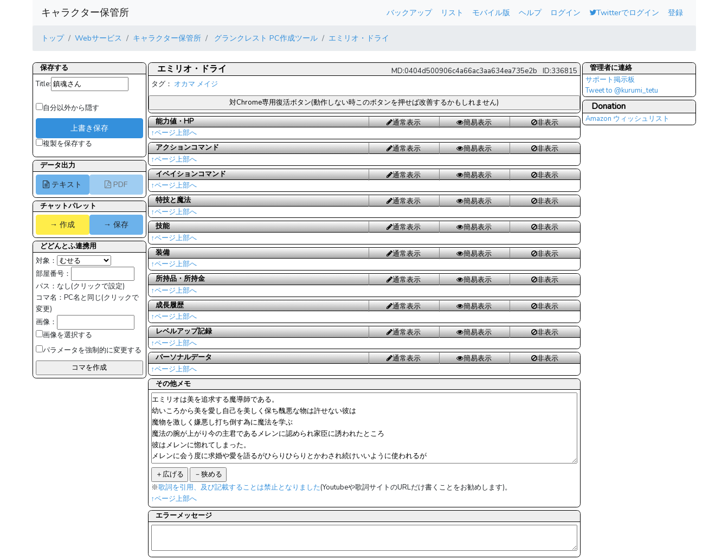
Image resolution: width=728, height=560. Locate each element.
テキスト (62, 184)
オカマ (185, 84)
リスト (452, 12)
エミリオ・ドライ (359, 38)
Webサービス (98, 38)
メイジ (207, 84)
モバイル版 (491, 12)
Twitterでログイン (624, 12)
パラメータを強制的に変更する (89, 350)
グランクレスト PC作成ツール (265, 38)
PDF (116, 184)
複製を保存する (64, 144)
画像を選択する (64, 335)
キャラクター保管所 (85, 12)
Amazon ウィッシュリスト (627, 119)
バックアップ (409, 12)
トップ (53, 38)
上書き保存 (89, 128)
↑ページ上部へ (174, 133)
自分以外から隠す (67, 108)
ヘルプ (530, 12)
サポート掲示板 (610, 80)
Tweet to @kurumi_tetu (622, 91)
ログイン (565, 12)
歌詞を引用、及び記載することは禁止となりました (239, 487)
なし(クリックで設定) (91, 286)
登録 (675, 12)
